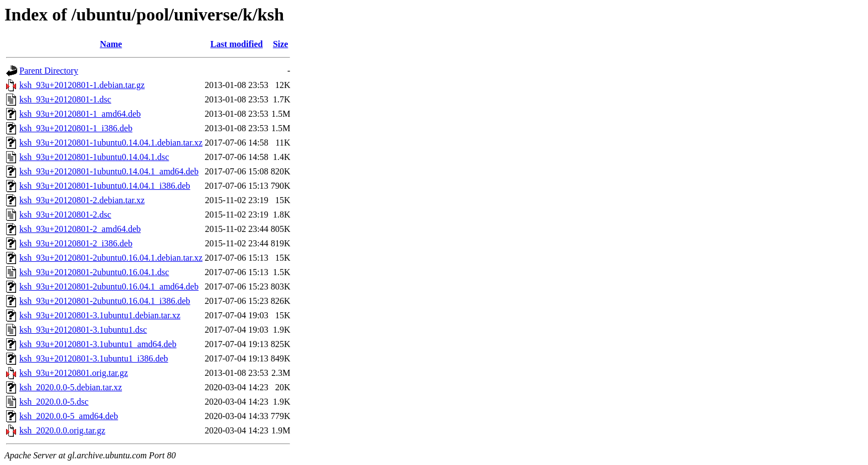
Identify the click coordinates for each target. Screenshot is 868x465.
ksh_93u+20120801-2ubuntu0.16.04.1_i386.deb (105, 301)
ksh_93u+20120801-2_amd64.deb (80, 229)
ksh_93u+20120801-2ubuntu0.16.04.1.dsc (94, 272)
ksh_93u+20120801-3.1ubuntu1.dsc (83, 330)
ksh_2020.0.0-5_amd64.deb (69, 416)
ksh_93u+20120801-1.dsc (65, 99)
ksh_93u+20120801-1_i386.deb (76, 128)
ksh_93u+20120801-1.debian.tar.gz (82, 85)
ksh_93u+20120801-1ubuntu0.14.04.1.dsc (94, 157)
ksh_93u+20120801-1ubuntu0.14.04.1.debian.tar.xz (111, 143)
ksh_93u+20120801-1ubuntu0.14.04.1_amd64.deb (109, 171)
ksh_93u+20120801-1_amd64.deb (80, 114)
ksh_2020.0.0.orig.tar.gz (62, 430)
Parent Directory (49, 71)
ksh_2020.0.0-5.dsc (54, 402)
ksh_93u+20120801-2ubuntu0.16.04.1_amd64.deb (109, 286)
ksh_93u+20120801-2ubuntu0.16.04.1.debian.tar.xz (111, 258)
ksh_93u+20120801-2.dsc (65, 215)
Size (281, 44)
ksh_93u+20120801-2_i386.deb (76, 243)
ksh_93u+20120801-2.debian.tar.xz (82, 200)
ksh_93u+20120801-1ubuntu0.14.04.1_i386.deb (105, 186)
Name (111, 44)
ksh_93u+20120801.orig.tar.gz (74, 373)
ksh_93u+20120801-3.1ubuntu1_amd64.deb (98, 344)
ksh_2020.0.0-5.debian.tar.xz (71, 387)
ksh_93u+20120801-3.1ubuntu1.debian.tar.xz (100, 315)
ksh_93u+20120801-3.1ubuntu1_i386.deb (94, 358)
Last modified (237, 44)
